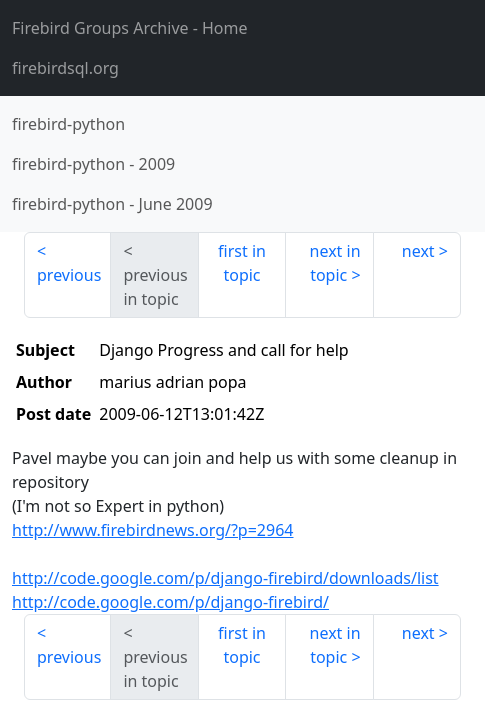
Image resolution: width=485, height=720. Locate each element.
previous (69, 275)
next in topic (335, 263)
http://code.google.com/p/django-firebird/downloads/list (225, 578)
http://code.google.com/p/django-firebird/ (170, 602)
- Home (130, 28)
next (418, 251)
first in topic (242, 263)
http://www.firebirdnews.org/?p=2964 (152, 530)
